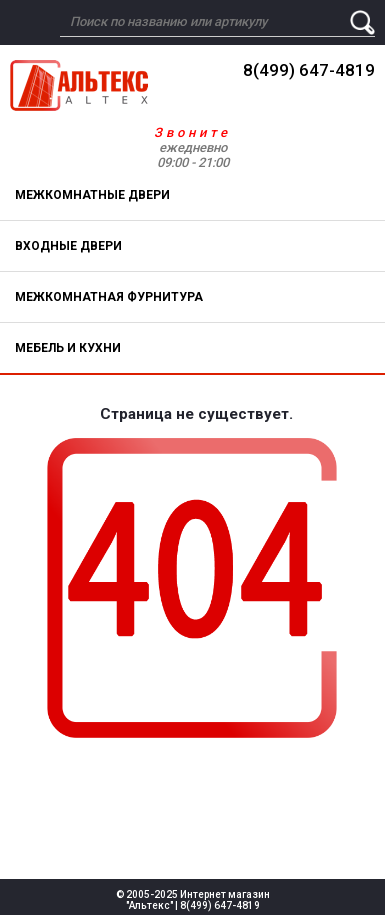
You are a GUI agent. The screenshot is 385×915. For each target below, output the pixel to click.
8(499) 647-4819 (309, 70)
